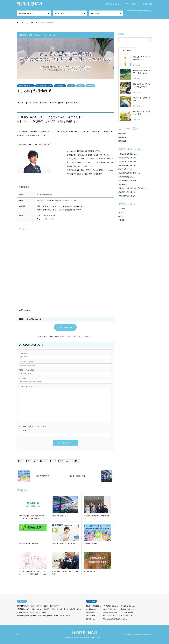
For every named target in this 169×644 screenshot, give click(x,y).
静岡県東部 (122, 137)
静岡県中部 (90, 86)
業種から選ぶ (148, 4)
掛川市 (34, 616)
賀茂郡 (38, 613)
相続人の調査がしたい (126, 169)
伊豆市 (53, 609)
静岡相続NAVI (84, 633)
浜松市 (45, 616)
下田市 (33, 609)
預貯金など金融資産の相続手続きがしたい (133, 188)
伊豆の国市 (46, 609)
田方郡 (26, 613)
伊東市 (39, 609)
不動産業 (122, 220)
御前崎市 (28, 616)
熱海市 (21, 613)
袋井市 (68, 616)
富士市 (66, 609)
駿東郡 (44, 613)
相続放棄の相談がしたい (127, 192)
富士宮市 (59, 609)
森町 (40, 616)
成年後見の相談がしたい (127, 161)
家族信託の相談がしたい (127, 158)
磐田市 (56, 616)
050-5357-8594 (65, 327)
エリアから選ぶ (131, 4)
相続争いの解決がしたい (26, 86)
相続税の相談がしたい (126, 177)
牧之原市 (45, 606)
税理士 (121, 212)
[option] (65, 58)
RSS (18, 635)
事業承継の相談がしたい (127, 196)
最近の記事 (127, 51)
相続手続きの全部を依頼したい (129, 173)
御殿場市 (72, 609)
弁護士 (71, 86)
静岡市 (80, 86)
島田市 (27, 606)
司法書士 (122, 209)
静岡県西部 (122, 141)
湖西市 (50, 616)
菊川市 (62, 616)
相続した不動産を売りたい (111, 609)
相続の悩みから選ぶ (112, 4)
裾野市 (32, 613)
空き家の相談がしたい (109, 616)
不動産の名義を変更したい (128, 154)
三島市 (27, 609)
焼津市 (39, 606)
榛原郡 (33, 606)
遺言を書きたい (60, 86)
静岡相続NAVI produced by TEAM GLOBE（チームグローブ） (84, 638)
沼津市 (79, 609)
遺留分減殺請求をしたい (44, 86)
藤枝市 (52, 606)
